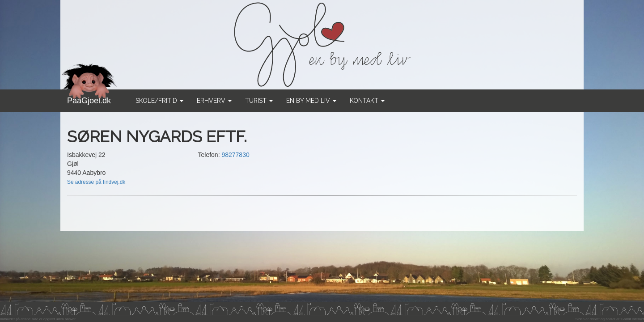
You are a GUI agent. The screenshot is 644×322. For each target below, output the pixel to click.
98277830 (235, 155)
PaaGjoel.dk (89, 97)
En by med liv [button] (311, 101)
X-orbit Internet (632, 319)
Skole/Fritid (159, 101)
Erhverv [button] (214, 101)
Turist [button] (259, 101)
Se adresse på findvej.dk (96, 182)
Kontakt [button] (367, 101)
